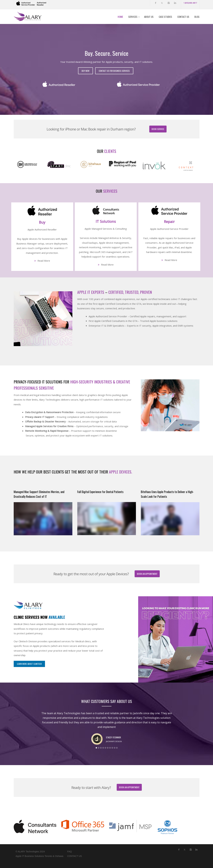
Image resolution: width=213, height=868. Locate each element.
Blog (197, 17)
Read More (44, 261)
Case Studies (165, 17)
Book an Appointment (147, 574)
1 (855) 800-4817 (190, 3)
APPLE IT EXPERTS (91, 252)
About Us (149, 17)
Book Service (158, 129)
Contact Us (183, 17)
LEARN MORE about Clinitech (29, 595)
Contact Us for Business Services (114, 71)
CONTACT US (74, 856)
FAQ (69, 852)
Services (133, 17)
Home (120, 17)
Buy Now (85, 71)
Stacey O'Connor (113, 737)
